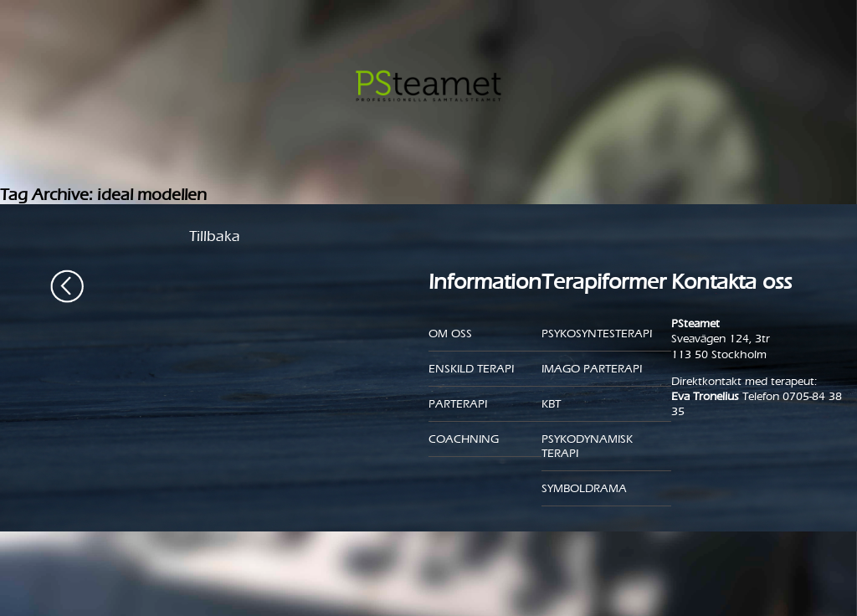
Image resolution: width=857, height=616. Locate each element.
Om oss (450, 334)
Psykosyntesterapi (597, 334)
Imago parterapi (592, 369)
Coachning (464, 439)
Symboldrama (584, 488)
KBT (551, 404)
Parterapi (458, 404)
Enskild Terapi (471, 369)
